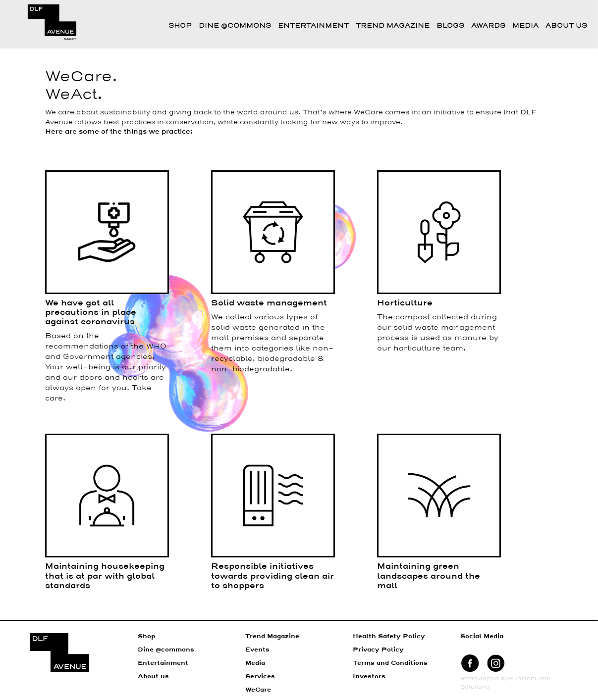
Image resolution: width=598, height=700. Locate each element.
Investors (369, 677)
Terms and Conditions (390, 663)
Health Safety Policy (389, 637)
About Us (566, 26)
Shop (180, 26)
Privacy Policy (378, 650)
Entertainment (313, 26)
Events (257, 650)
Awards (488, 26)
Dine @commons (235, 26)
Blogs (450, 26)
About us (153, 677)
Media (525, 26)
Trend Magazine (393, 26)
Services (260, 677)
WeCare (258, 690)
